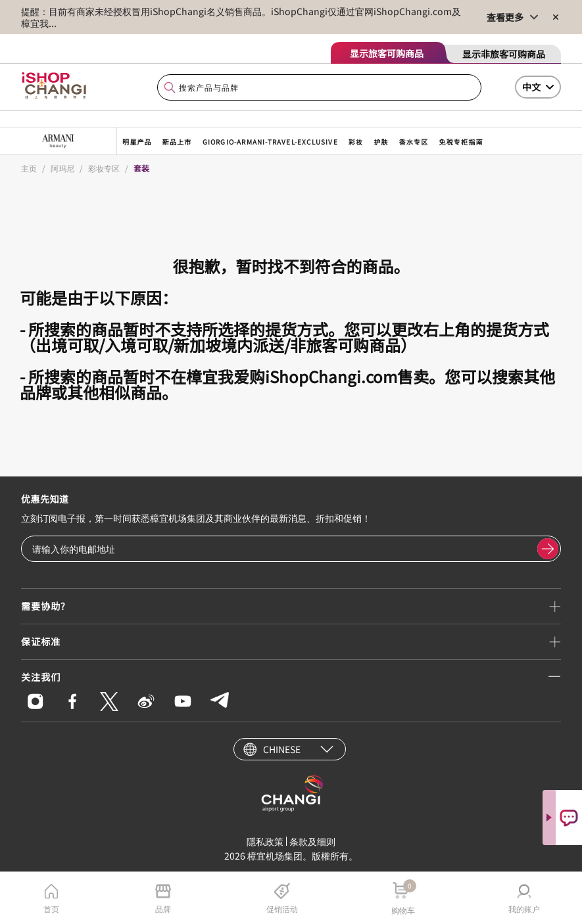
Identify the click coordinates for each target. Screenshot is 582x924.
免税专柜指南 (461, 142)
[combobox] (319, 88)
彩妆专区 (104, 168)
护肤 (381, 142)
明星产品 (137, 142)
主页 (29, 168)
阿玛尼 (62, 168)
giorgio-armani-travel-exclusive (270, 142)
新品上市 (177, 142)
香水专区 (414, 142)
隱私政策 (265, 841)
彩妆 (356, 142)
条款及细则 (312, 841)
